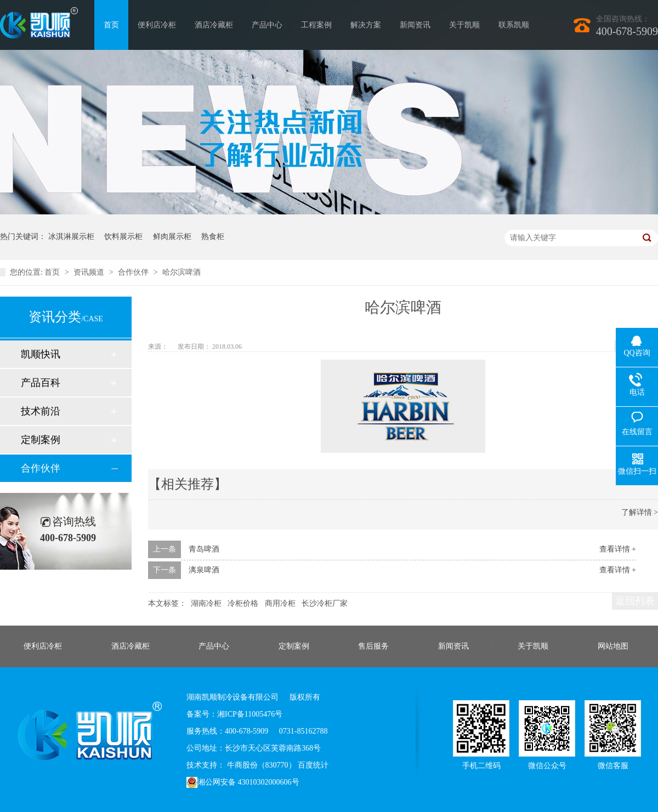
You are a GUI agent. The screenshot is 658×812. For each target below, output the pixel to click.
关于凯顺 (464, 25)
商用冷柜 (280, 603)
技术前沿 (41, 411)
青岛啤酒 (204, 549)
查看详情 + (618, 549)
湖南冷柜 (206, 603)
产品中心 (267, 25)
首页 (111, 25)
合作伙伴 (134, 272)
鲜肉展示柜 (172, 237)
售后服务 (373, 646)
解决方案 (366, 25)
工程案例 (316, 25)
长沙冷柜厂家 (325, 603)
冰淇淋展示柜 (71, 237)
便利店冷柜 (157, 25)
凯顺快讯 (41, 354)
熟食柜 (213, 237)
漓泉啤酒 (204, 570)
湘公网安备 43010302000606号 (243, 782)
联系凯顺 (514, 25)
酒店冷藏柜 (214, 25)
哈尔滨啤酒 (181, 272)
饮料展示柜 (123, 237)
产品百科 (41, 383)
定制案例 (41, 440)
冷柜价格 (243, 603)
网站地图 (613, 646)
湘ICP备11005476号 (250, 714)
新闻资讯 (415, 25)
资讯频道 (90, 272)
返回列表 (635, 601)
